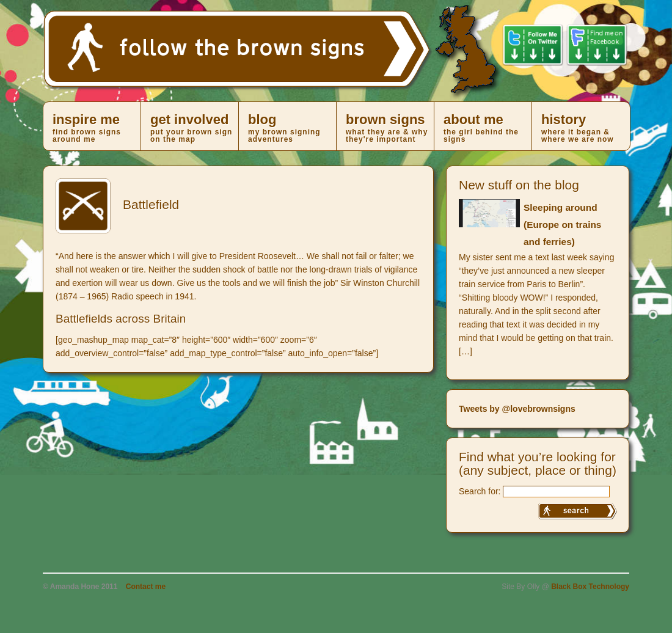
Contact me (146, 587)
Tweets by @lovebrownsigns (517, 409)
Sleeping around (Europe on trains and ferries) (562, 225)
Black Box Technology (590, 587)
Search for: (480, 491)
